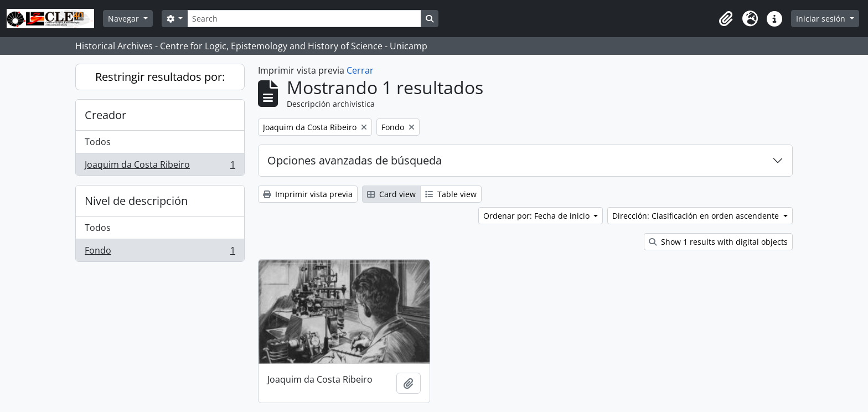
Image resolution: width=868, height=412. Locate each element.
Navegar (125, 19)
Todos (98, 142)
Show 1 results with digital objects (718, 242)
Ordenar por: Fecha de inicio (538, 216)
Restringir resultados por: (160, 77)
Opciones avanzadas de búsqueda (355, 160)
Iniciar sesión (822, 19)
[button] (726, 19)
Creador (105, 115)
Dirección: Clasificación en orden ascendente (697, 216)
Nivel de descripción (136, 201)
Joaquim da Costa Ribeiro (160, 167)
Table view (451, 194)
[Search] (304, 19)
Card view (391, 194)
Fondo (160, 253)
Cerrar (360, 70)
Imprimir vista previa (308, 194)
